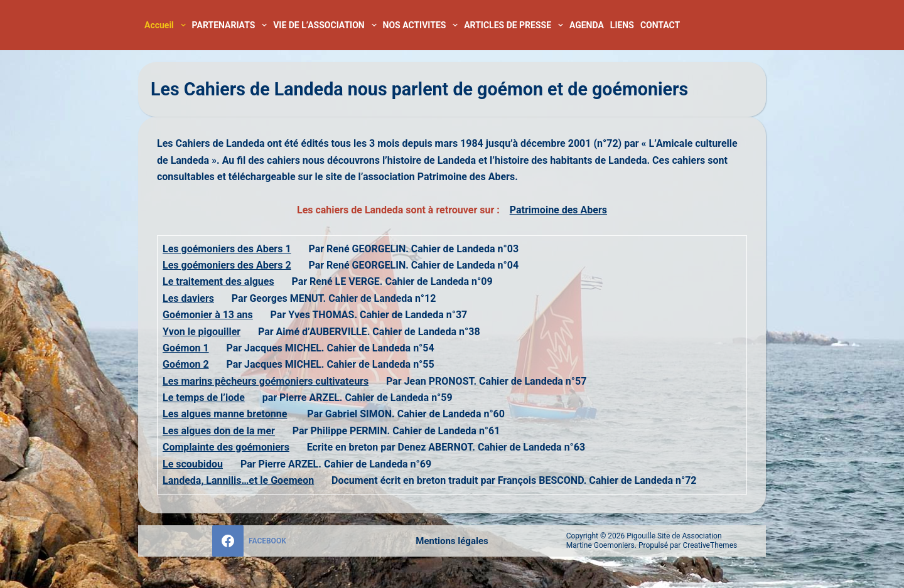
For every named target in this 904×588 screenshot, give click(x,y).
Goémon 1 (186, 348)
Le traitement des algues (218, 281)
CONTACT (660, 25)
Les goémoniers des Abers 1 (227, 249)
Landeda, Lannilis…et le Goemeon (238, 480)
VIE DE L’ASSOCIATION (326, 25)
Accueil (167, 25)
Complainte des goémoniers (226, 447)
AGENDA (587, 25)
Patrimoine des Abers (558, 210)
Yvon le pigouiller (202, 332)
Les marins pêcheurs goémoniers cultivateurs (266, 381)
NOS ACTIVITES (422, 25)
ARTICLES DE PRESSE (515, 25)
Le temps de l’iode (204, 398)
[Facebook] (249, 541)
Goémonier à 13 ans (208, 315)
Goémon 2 (186, 364)
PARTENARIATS (231, 25)
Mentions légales (452, 541)
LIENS (622, 25)
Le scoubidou (193, 464)
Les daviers (188, 298)
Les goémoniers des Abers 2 (227, 265)
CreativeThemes (710, 545)
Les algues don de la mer (219, 431)
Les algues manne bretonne (225, 414)
